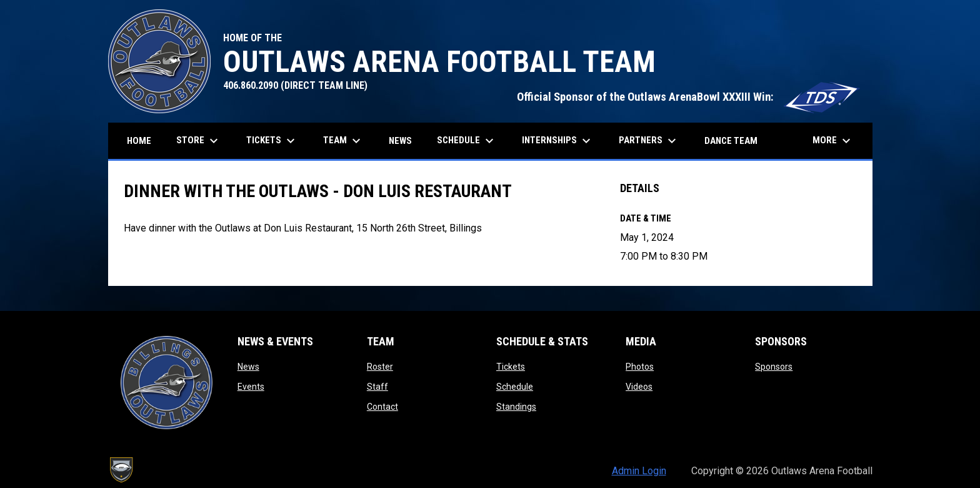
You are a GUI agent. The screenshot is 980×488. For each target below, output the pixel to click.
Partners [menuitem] (649, 141)
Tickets (511, 367)
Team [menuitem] (343, 141)
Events (251, 387)
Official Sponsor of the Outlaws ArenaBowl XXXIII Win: (688, 97)
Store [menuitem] (203, 141)
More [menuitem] (833, 141)
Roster (380, 367)
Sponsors (774, 367)
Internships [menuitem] (558, 141)
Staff (377, 387)
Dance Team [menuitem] (731, 141)
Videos (639, 387)
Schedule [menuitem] (467, 141)
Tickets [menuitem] (272, 141)
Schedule (515, 387)
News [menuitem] (400, 141)
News (248, 367)
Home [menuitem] (139, 141)
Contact (382, 407)
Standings (516, 407)
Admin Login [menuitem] (639, 471)
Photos (640, 367)
